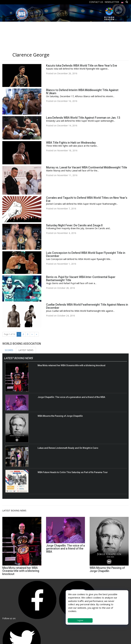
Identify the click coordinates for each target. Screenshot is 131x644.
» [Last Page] (37, 334)
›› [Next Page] (32, 334)
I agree (80, 620)
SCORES (9, 350)
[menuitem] (122, 2)
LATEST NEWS (26, 350)
